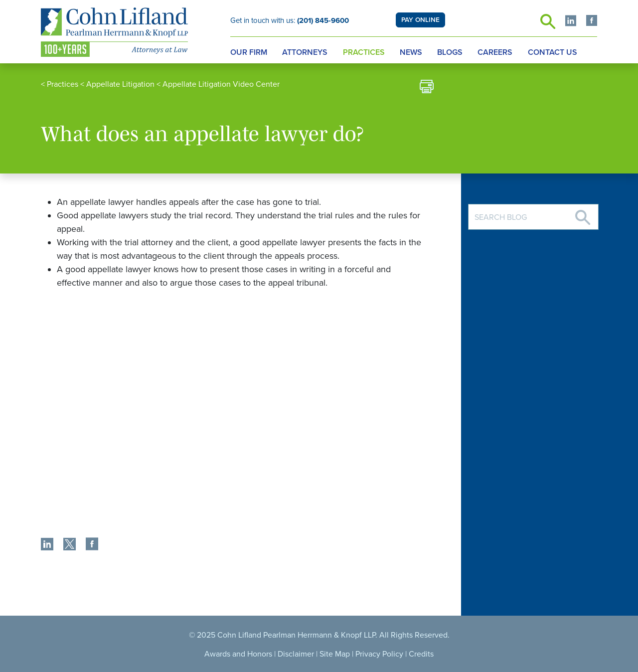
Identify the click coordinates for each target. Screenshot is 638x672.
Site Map (335, 654)
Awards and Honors (238, 654)
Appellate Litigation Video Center (221, 84)
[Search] (583, 214)
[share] (47, 545)
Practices (364, 52)
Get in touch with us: (290, 20)
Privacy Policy (379, 654)
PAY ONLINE (420, 20)
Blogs (450, 52)
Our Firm (249, 52)
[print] (427, 88)
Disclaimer (296, 654)
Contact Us (553, 52)
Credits (421, 654)
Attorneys (305, 52)
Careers (495, 52)
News (411, 52)
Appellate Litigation (120, 84)
